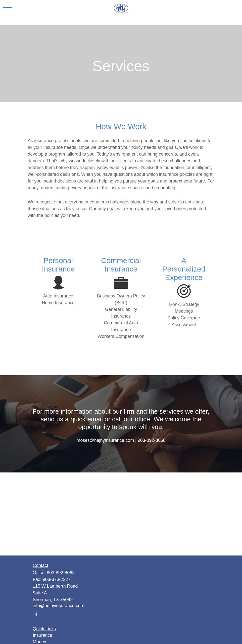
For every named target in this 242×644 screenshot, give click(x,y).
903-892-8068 (61, 573)
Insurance (43, 635)
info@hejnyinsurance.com (59, 606)
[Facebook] (36, 614)
